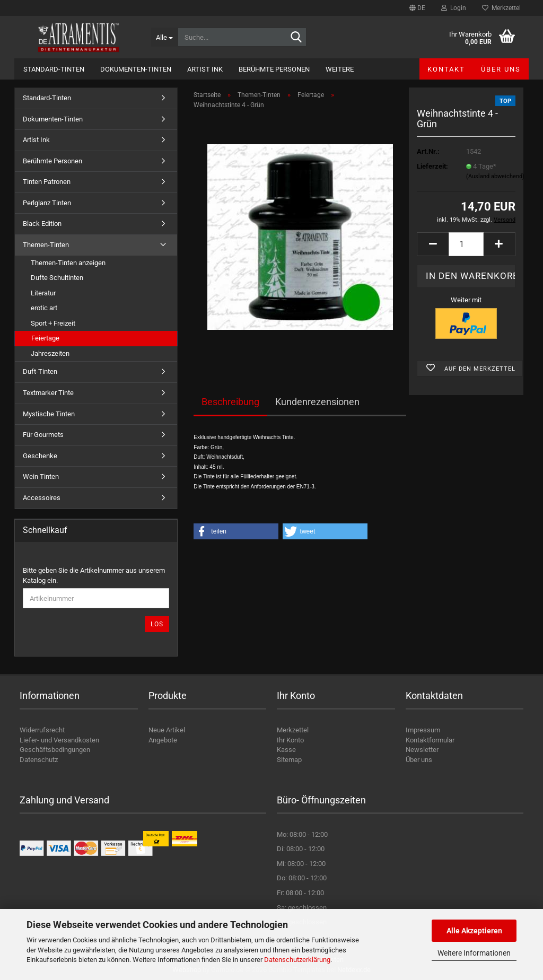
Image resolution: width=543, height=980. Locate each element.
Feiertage (45, 338)
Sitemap (289, 760)
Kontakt (446, 69)
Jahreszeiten (50, 353)
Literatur (43, 293)
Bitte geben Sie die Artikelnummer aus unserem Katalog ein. (94, 575)
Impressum (423, 730)
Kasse (286, 750)
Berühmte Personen (274, 69)
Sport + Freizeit (53, 323)
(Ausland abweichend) (495, 176)
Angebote (163, 740)
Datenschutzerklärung (297, 960)
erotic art (44, 308)
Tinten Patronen (47, 182)
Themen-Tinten (46, 245)
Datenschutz (39, 760)
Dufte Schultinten (57, 278)
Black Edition (42, 224)
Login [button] (454, 8)
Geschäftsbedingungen (55, 750)
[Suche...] (164, 37)
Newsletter (422, 750)
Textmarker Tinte (48, 393)
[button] (417, 8)
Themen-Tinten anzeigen (68, 263)
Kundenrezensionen (317, 402)
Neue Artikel (167, 730)
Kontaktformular (430, 740)
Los (157, 624)
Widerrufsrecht (42, 730)
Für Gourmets (43, 435)
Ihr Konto (290, 740)
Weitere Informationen (474, 953)
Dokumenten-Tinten (136, 69)
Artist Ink (205, 69)
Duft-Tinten (40, 371)
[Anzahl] (466, 244)
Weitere (340, 69)
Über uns (501, 69)
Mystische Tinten (49, 414)
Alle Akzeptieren (474, 931)
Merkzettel (501, 8)
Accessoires (42, 498)
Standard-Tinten (54, 69)
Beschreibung (230, 402)
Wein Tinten (41, 476)
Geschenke (40, 456)
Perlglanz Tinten (47, 203)
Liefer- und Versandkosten (59, 740)
